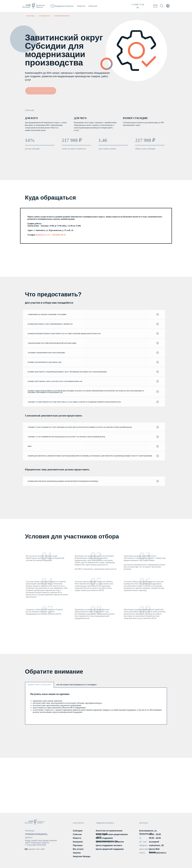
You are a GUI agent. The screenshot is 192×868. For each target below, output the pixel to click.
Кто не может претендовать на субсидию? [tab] (77, 685)
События (93, 6)
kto (35, 849)
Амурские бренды (82, 856)
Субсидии (78, 831)
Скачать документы (41, 91)
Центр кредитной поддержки (110, 849)
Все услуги (78, 849)
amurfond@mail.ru (158, 853)
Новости (81, 6)
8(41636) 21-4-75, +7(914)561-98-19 (51, 235)
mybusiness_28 (156, 845)
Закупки (77, 853)
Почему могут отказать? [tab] (39, 685)
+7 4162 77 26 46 (138, 6)
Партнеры (78, 845)
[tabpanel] (96, 706)
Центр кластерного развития (110, 842)
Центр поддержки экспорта (109, 845)
